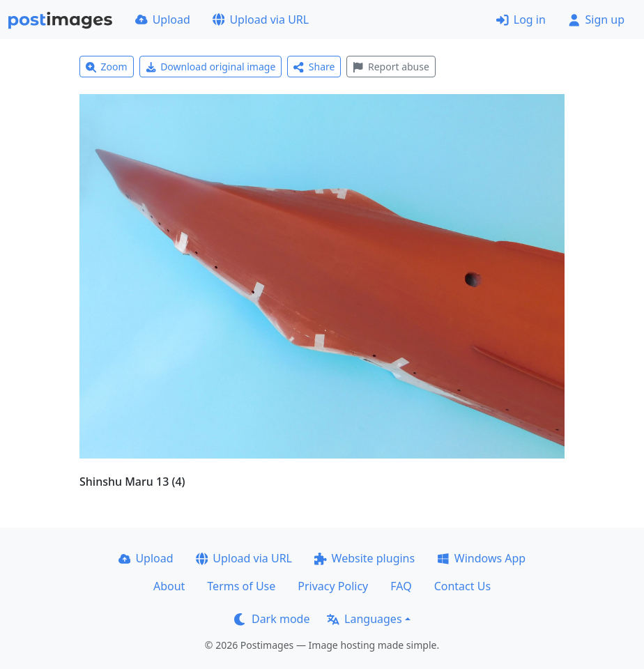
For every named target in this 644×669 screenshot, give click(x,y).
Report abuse (391, 67)
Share (314, 67)
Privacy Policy (333, 586)
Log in (521, 20)
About (169, 586)
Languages (364, 619)
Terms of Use (241, 586)
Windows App (481, 558)
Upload (163, 20)
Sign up (596, 20)
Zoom (107, 67)
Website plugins (365, 558)
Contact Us (462, 586)
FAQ (401, 586)
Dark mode (272, 619)
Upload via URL (261, 20)
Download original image (211, 67)
